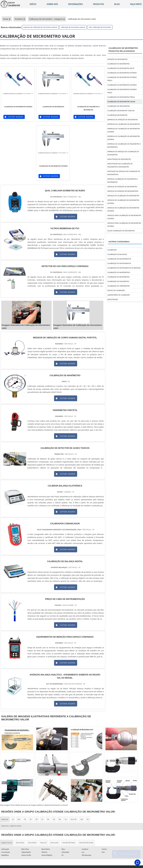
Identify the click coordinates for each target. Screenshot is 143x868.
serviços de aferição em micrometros (123, 191)
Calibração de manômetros (119, 272)
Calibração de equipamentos (119, 259)
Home (90, 810)
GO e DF (74, 760)
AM (82, 760)
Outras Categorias (119, 242)
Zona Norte (20, 784)
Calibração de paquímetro (118, 281)
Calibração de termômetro (119, 286)
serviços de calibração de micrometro (123, 196)
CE (66, 760)
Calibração (112, 250)
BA (60, 760)
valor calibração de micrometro (100, 27)
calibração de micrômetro (118, 64)
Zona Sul (43, 784)
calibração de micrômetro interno (122, 85)
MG (19, 760)
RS (48, 760)
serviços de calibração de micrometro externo (123, 202)
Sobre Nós (122, 810)
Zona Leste (54, 784)
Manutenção (113, 299)
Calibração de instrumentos (119, 263)
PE (54, 760)
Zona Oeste (32, 784)
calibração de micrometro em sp (121, 68)
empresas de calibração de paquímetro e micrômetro (124, 146)
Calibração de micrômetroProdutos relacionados (123, 50)
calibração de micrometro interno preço (122, 91)
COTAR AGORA (14, 117)
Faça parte (135, 813)
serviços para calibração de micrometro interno (124, 225)
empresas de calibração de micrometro (124, 124)
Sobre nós (52, 4)
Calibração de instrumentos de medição (124, 268)
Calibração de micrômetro (118, 277)
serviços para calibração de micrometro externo (124, 217)
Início (33, 4)
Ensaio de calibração (116, 290)
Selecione (5, 760)
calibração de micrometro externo (73, 27)
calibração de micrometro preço (121, 97)
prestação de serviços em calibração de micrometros (124, 173)
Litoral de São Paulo (86, 784)
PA (88, 760)
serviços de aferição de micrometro (122, 187)
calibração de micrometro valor (121, 102)
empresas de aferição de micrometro (123, 120)
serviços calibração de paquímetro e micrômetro (123, 181)
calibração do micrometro (119, 106)
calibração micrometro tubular (121, 111)
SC (42, 760)
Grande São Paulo (69, 784)
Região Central (7, 784)
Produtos (99, 4)
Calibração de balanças (117, 254)
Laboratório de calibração (119, 295)
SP (31, 760)
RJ (13, 760)
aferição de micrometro (117, 59)
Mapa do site (134, 810)
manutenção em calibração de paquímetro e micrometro (120, 165)
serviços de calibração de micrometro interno (123, 209)
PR (37, 760)
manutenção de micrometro (119, 159)
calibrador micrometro (117, 115)
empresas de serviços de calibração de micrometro (123, 153)
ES (25, 760)
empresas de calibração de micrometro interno (124, 138)
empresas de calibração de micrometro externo (40, 27)
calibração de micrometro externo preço (122, 79)
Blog (117, 4)
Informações (76, 4)
